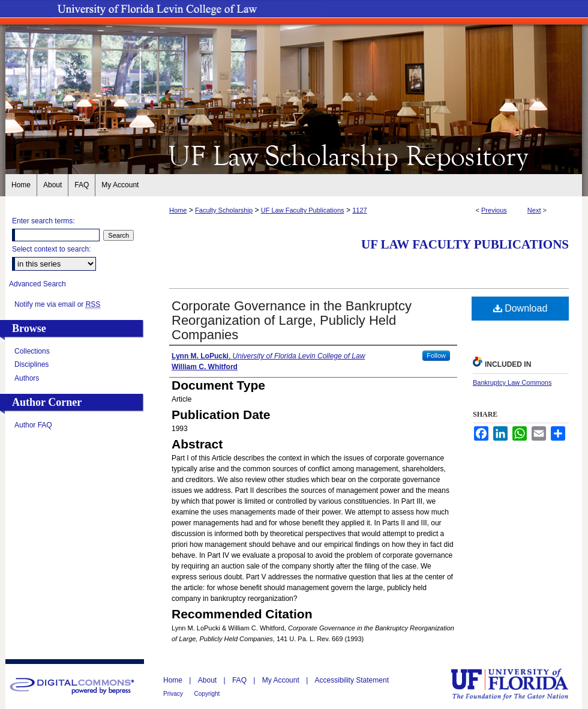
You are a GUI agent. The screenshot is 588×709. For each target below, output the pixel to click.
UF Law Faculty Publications (303, 210)
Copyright (207, 694)
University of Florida (518, 684)
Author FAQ (33, 425)
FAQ (240, 680)
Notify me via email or (57, 304)
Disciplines (31, 364)
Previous (494, 210)
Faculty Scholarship (224, 210)
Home (178, 210)
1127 (359, 210)
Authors (27, 378)
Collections (32, 351)
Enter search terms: (43, 221)
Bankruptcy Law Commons (512, 382)
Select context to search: (51, 249)
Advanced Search (37, 284)
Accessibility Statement (352, 680)
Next (534, 210)
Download (520, 308)
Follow (436, 355)
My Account (282, 680)
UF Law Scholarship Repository (294, 155)
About (208, 680)
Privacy (174, 694)
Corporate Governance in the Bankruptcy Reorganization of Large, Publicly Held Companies (292, 320)
